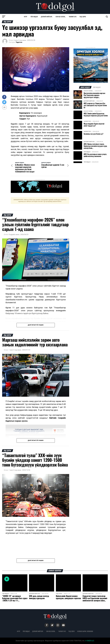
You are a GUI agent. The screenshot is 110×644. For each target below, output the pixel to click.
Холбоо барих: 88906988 (85, 631)
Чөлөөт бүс (73, 17)
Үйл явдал (34, 17)
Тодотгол (19, 42)
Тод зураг (83, 17)
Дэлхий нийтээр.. (47, 17)
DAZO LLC (90, 641)
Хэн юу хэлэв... (61, 17)
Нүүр (26, 17)
